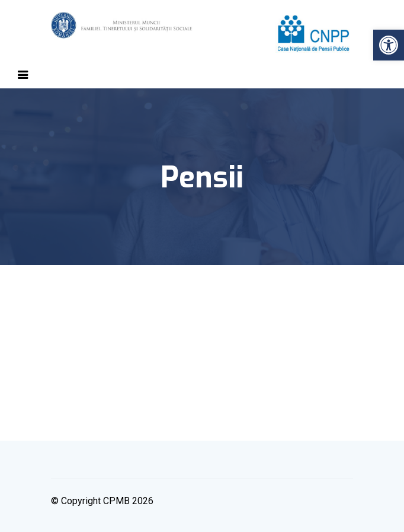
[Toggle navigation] (23, 75)
